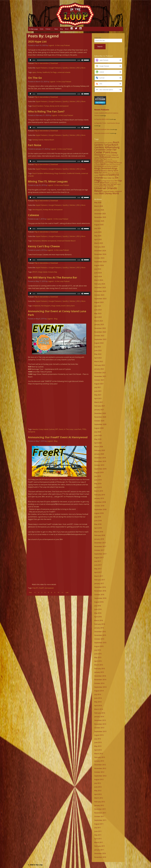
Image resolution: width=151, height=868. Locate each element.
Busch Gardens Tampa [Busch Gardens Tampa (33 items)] (107, 144)
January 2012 (99, 805)
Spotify (65, 68)
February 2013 (100, 757)
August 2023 (99, 302)
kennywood (64, 106)
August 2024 (99, 265)
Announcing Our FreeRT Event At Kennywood (58, 437)
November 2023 (100, 291)
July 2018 (98, 517)
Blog (61, 29)
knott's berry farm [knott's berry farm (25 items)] (109, 171)
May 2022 (98, 354)
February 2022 (100, 365)
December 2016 (100, 587)
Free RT (35, 588)
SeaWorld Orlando (74, 173)
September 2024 (100, 262)
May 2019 (98, 484)
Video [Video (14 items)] (96, 194)
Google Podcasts (55, 68)
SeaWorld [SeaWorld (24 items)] (103, 175)
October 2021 (99, 380)
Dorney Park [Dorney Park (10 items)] (115, 157)
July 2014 (98, 694)
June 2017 (98, 565)
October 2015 (99, 639)
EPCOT (35, 272)
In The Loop (68, 429)
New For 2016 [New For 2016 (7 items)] (111, 173)
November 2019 (100, 461)
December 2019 (100, 458)
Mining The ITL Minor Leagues (48, 181)
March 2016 (99, 620)
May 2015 (98, 657)
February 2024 (100, 284)
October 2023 (99, 295)
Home (42, 29)
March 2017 (99, 576)
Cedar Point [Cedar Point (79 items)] (102, 152)
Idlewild (44, 241)
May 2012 (98, 791)
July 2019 (98, 476)
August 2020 (99, 428)
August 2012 (99, 779)
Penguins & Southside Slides (102, 129)
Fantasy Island (38, 140)
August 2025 (99, 225)
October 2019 (99, 465)
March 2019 (99, 491)
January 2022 (99, 369)
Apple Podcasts (42, 68)
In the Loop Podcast (62, 45)
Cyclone (52, 429)
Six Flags (53, 72)
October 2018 (99, 506)
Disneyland (36, 241)
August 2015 (99, 646)
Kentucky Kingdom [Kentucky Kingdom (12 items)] (111, 166)
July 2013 (98, 739)
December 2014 (100, 676)
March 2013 (99, 754)
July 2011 (98, 828)
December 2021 (100, 373)
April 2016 (98, 617)
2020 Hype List (37, 41)
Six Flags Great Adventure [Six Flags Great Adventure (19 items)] (108, 181)
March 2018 (99, 532)
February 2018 (100, 535)
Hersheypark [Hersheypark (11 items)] (104, 163)
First (30, 592)
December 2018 (100, 502)
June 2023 (98, 310)
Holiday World (48, 210)
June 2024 (98, 273)
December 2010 (100, 853)
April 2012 (98, 794)
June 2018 (98, 521)
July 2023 (98, 306)
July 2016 (98, 606)
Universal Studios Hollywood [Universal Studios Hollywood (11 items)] (112, 191)
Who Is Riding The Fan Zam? (46, 111)
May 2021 (98, 395)
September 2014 (100, 687)
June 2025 (98, 232)
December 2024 (100, 251)
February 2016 (100, 624)
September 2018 (100, 509)
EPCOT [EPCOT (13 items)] (97, 159)
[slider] (56, 60)
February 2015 (100, 669)
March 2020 (99, 447)
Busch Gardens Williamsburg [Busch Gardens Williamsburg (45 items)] (107, 146)
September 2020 (100, 424)
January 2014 (99, 717)
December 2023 (100, 287)
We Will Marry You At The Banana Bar (53, 277)
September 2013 (100, 731)
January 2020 (99, 454)
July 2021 (98, 387)
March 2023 (99, 321)
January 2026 (99, 210)
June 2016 (98, 609)
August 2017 (99, 558)
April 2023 (98, 317)
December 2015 (100, 632)
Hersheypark (37, 210)
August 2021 (99, 384)
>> (62, 592)
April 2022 (98, 358)
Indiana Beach (49, 140)
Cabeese (33, 215)
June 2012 (98, 787)
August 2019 (99, 472)
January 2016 (99, 628)
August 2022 (99, 343)
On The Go (35, 78)
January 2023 (99, 324)
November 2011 (100, 813)
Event (61, 429)
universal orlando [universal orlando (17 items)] (106, 186)
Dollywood (36, 306)
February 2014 (100, 713)
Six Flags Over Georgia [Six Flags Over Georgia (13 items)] (108, 184)
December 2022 (100, 328)
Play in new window (42, 63)
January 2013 (99, 761)
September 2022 (100, 339)
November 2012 (100, 768)
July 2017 (98, 561)
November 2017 (100, 546)
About (67, 29)
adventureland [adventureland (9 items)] (99, 143)
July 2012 (98, 783)
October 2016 (99, 595)
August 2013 (99, 735)
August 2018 (99, 513)
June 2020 (98, 435)
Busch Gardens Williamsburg (43, 173)
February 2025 (100, 247)
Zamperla (31, 432)
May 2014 (98, 702)
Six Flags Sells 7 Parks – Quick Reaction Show (106, 123)
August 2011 (99, 824)
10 (58, 592)
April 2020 (98, 443)
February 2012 (100, 802)
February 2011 (100, 846)
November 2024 (100, 254)
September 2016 (100, 598)
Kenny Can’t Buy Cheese (44, 246)
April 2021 (98, 398)
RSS (78, 68)
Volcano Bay (52, 272)
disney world (54, 106)
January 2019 (99, 498)
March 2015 (99, 665)
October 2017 (99, 550)
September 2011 (100, 820)
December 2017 (100, 543)
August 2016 (99, 602)
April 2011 (98, 839)
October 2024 (99, 258)
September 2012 (100, 776)
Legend (51, 45)
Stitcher (72, 68)
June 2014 (98, 698)
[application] (59, 60)
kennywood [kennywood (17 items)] (99, 166)
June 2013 (98, 742)
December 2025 (100, 214)
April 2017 (98, 572)
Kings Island (43, 272)
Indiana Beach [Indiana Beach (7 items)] (116, 165)
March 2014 (99, 709)
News (56, 29)
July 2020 (98, 432)
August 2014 (99, 691)
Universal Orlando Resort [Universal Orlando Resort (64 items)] (106, 189)
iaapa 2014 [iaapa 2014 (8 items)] (109, 165)
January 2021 (99, 410)
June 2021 (98, 391)
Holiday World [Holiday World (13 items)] (113, 163)
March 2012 (99, 798)
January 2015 (99, 672)
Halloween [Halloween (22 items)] (99, 161)
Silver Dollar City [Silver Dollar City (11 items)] (109, 178)
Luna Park (77, 429)
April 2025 (98, 239)
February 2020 (100, 450)
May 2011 (98, 835)
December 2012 (100, 765)
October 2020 (99, 421)
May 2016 (98, 613)
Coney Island (43, 429)
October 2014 (99, 683)
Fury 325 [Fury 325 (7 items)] (110, 159)
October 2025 (99, 221)
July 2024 (98, 269)
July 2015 (98, 650)
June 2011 (98, 831)
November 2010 (100, 857)
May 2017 (98, 569)
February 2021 (100, 406)
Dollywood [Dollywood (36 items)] (105, 157)
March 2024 (99, 280)
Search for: (98, 38)
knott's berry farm (68, 306)
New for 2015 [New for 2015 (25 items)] (101, 173)
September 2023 (100, 299)
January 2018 (99, 539)
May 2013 (98, 746)
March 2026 (99, 206)
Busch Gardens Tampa (41, 106)
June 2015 (98, 654)
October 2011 (99, 816)
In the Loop (33, 29)
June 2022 (98, 350)
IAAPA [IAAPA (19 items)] (103, 164)
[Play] (31, 60)
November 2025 (100, 217)
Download (54, 63)
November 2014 (100, 680)
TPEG (84, 429)
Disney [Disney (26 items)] (114, 153)
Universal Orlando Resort (66, 241)
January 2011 (99, 850)
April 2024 (98, 276)
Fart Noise (35, 145)
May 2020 (98, 439)
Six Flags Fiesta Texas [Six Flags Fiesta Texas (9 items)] (108, 181)
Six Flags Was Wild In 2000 (101, 119)
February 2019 (100, 495)
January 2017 (99, 583)
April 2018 (98, 528)
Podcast (48, 29)
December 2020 (100, 413)
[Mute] (82, 60)
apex (34, 72)
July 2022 (98, 347)
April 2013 (98, 750)
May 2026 (98, 202)
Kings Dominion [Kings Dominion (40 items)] (103, 168)
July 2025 (98, 228)
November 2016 (100, 591)
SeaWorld (46, 72)
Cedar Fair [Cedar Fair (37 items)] (111, 150)
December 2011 (100, 809)
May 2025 (98, 236)
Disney (39, 72)
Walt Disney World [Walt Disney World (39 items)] (109, 193)
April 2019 (98, 487)
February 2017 (100, 580)
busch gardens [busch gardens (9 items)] (108, 143)
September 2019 (100, 469)
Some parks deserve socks (102, 133)
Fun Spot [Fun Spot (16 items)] (103, 159)
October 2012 (99, 772)
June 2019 (98, 480)
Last (67, 592)
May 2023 (98, 313)
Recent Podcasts (102, 110)
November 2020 (100, 417)
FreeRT (42, 588)
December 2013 (100, 720)
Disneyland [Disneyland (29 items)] (100, 155)
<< (35, 592)
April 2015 (98, 661)
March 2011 (99, 842)
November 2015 (100, 635)
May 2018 (98, 524)
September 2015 (100, 643)
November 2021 (100, 376)
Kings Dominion (60, 173)
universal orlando (64, 72)
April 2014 (98, 706)
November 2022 (100, 332)
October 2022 (99, 336)
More (83, 68)
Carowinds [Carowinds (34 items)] (100, 150)
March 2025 (99, 243)
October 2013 (99, 728)
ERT (57, 429)
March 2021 (99, 402)
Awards (35, 429)
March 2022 (99, 361)
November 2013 (100, 724)
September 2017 (100, 554)
